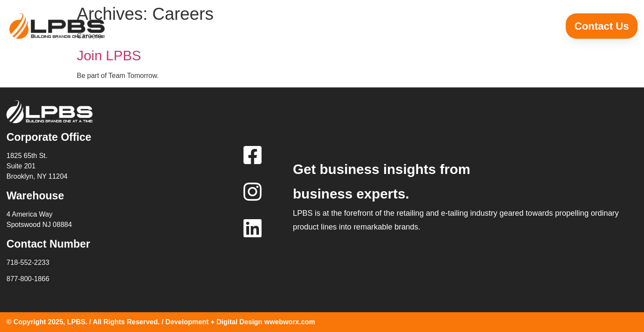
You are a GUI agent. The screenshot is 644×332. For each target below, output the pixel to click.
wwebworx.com (290, 322)
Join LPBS (109, 56)
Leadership (428, 26)
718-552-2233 (28, 262)
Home (242, 26)
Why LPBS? (328, 26)
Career (515, 26)
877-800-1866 (28, 279)
